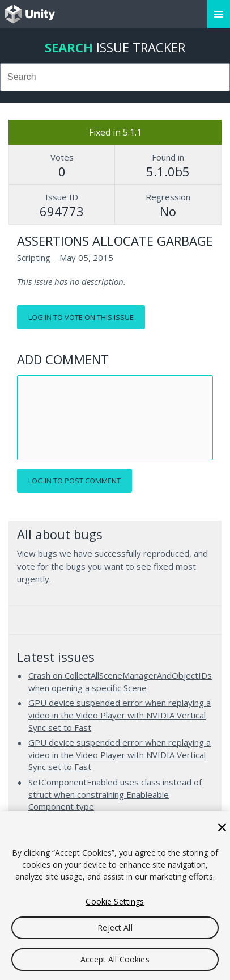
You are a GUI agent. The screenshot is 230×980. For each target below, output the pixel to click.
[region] (115, 896)
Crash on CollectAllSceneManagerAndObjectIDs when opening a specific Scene (120, 682)
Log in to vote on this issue (81, 317)
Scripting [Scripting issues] (34, 258)
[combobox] (115, 77)
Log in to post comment (74, 481)
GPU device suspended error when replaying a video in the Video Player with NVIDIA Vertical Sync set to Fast (120, 715)
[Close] (222, 827)
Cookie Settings (115, 901)
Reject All (115, 928)
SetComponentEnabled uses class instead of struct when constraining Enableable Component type (115, 794)
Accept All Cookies (115, 959)
